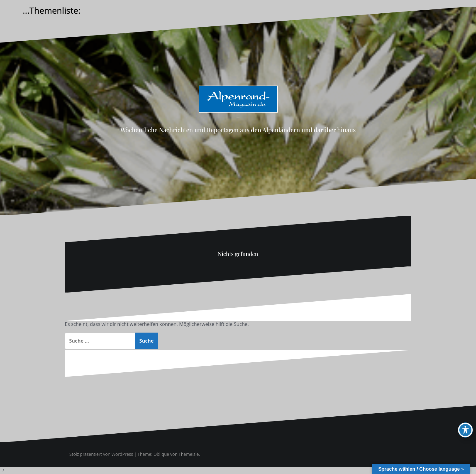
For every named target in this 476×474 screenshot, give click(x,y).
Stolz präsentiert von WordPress (101, 454)
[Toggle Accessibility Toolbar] (465, 430)
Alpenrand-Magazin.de (238, 117)
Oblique (161, 454)
